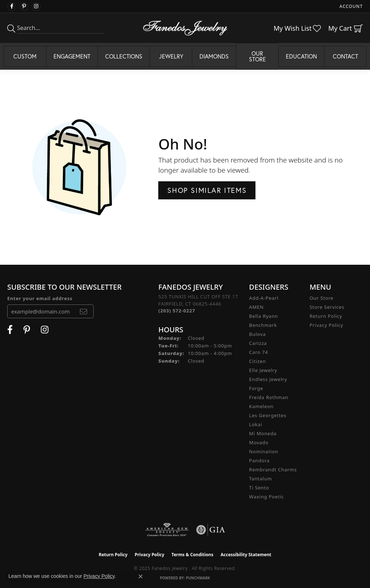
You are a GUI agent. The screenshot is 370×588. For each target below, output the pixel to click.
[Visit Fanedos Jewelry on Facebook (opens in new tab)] (12, 7)
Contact (345, 56)
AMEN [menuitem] (256, 307)
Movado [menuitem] (259, 442)
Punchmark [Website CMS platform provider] (198, 578)
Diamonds (214, 56)
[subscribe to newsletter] (84, 311)
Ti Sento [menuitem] (259, 488)
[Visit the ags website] (167, 530)
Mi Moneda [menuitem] (263, 433)
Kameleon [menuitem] (261, 406)
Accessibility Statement (246, 555)
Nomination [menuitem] (264, 451)
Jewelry (171, 56)
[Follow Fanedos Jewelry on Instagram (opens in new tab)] (36, 7)
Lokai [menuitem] (255, 424)
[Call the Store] (177, 311)
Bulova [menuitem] (257, 334)
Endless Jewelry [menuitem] (268, 379)
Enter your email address (40, 298)
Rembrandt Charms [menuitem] (273, 470)
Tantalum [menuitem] (260, 479)
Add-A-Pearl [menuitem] (264, 298)
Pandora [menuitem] (259, 461)
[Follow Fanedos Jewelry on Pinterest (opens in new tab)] (24, 7)
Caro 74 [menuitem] (258, 352)
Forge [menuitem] (256, 388)
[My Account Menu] (351, 6)
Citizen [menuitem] (257, 361)
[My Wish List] (297, 28)
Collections (124, 56)
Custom (25, 56)
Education (301, 56)
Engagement (72, 56)
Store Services (327, 307)
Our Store (257, 56)
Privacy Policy (326, 325)
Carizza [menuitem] (258, 343)
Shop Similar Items (207, 190)
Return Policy (326, 316)
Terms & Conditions (193, 555)
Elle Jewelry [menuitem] (263, 370)
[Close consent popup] (141, 576)
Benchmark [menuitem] (263, 325)
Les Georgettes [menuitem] (268, 415)
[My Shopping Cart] (345, 28)
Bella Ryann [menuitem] (263, 316)
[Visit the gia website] (211, 530)
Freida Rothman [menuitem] (269, 397)
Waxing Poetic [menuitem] (266, 497)
